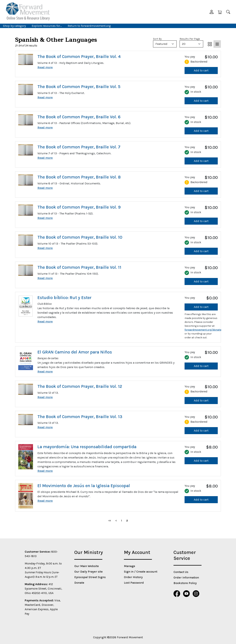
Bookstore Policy (185, 583)
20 (184, 44)
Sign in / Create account (141, 572)
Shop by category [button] (14, 26)
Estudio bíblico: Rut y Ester (64, 298)
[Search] (228, 12)
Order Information (186, 577)
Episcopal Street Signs (90, 577)
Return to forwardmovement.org (89, 26)
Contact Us (181, 572)
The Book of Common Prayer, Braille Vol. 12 (80, 386)
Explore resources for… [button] (47, 26)
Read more (45, 67)
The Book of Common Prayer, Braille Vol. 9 (79, 207)
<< (110, 521)
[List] (217, 44)
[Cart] (220, 12)
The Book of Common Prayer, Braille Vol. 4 (79, 56)
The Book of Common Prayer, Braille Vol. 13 (80, 417)
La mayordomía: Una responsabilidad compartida (87, 447)
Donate (79, 583)
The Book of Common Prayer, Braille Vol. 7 (79, 147)
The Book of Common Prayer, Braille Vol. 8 (79, 177)
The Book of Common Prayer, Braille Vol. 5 (79, 87)
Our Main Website (87, 566)
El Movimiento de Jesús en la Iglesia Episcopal (84, 486)
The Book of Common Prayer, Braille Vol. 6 (79, 117)
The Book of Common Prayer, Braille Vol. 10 (80, 237)
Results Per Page (190, 39)
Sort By (157, 39)
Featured (161, 44)
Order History (133, 577)
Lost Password (134, 583)
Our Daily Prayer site (88, 572)
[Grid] (210, 44)
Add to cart (201, 70)
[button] (212, 12)
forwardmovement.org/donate (203, 330)
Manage (130, 566)
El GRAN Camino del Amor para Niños (75, 352)
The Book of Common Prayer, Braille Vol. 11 (79, 267)
